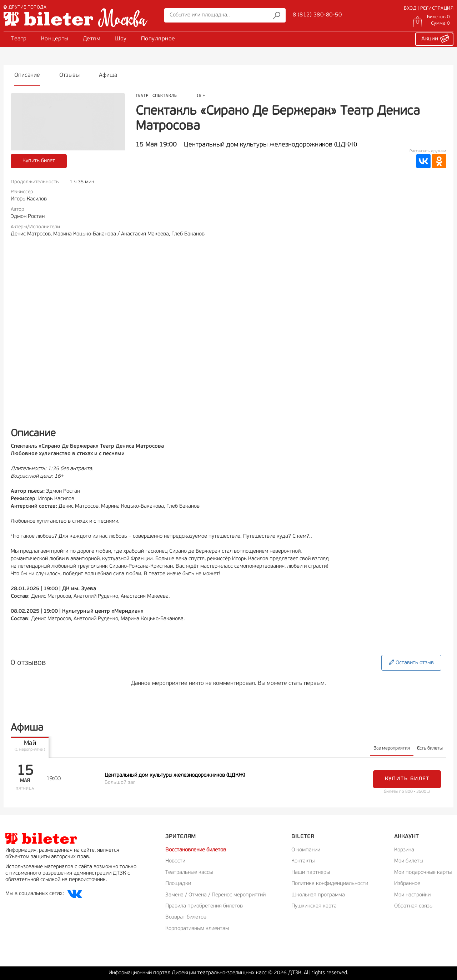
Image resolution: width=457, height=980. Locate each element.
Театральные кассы (189, 873)
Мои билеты (409, 861)
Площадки (178, 884)
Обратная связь (413, 906)
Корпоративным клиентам (197, 929)
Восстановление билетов (196, 850)
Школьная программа (318, 895)
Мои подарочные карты (423, 873)
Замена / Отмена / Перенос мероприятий (215, 895)
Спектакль (165, 96)
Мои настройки (412, 895)
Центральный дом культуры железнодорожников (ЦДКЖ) (270, 145)
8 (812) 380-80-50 (317, 15)
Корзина (404, 850)
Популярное (158, 39)
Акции (435, 38)
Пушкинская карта (314, 906)
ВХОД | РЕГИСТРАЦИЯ (429, 8)
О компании (306, 850)
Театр (19, 39)
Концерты (55, 39)
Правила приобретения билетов (204, 906)
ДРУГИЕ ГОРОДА (25, 7)
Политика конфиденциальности (330, 884)
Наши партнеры (311, 873)
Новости (175, 861)
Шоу (121, 39)
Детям (92, 39)
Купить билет (39, 161)
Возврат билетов (186, 917)
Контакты (303, 861)
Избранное (407, 884)
